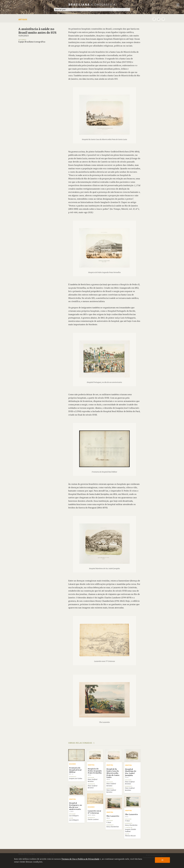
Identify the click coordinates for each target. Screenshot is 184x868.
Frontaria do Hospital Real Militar (75, 771)
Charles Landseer (93, 819)
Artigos (23, 19)
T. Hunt (127, 821)
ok (162, 860)
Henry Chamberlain (131, 825)
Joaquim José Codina (76, 779)
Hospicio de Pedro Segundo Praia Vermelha (95, 772)
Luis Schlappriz (74, 816)
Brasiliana (92, 5)
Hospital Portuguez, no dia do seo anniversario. (76, 807)
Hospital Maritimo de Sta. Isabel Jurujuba (131, 773)
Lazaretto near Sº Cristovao (95, 813)
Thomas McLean (130, 836)
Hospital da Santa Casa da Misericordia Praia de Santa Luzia (113, 774)
